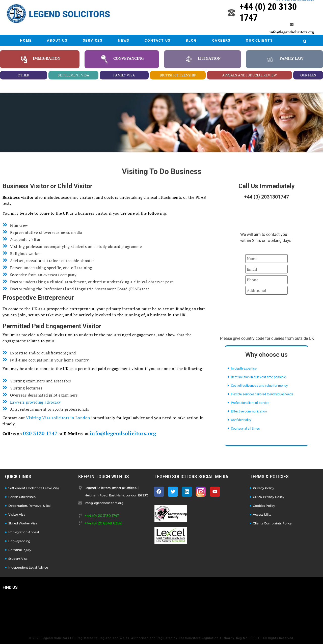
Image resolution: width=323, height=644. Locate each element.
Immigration (47, 58)
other (23, 75)
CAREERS (222, 40)
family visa (124, 75)
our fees (308, 75)
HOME (26, 40)
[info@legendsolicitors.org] (292, 24)
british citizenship (178, 75)
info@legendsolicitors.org (292, 32)
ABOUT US (57, 40)
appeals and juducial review (249, 75)
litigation (209, 58)
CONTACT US (158, 40)
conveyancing (129, 58)
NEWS (124, 40)
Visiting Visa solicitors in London (58, 418)
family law (292, 58)
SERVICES (93, 40)
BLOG (191, 40)
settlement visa (74, 75)
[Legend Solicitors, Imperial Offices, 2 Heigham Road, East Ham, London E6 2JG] (161, 611)
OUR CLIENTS (259, 40)
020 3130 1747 (40, 433)
